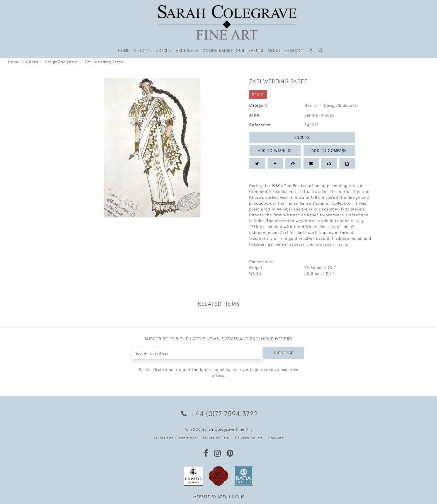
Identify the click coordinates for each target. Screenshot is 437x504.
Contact (295, 50)
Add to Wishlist (275, 151)
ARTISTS (164, 50)
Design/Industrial (62, 62)
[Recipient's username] (197, 353)
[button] (321, 51)
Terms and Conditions (175, 438)
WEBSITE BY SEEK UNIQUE (219, 497)
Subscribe (283, 353)
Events (256, 50)
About (274, 50)
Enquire (302, 137)
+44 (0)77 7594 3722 (219, 414)
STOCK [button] (141, 50)
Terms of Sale (216, 438)
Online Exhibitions (223, 50)
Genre (32, 62)
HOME (124, 50)
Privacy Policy (248, 438)
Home (14, 62)
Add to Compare (329, 151)
